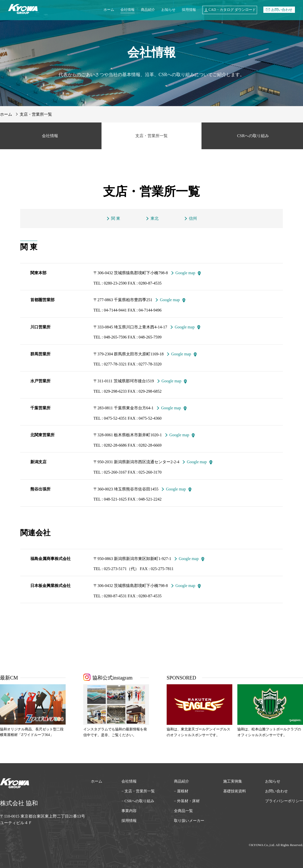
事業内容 (129, 811)
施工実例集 (233, 781)
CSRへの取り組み (253, 136)
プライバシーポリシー (284, 801)
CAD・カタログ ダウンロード (230, 10)
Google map (185, 273)
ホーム (109, 10)
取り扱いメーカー (189, 821)
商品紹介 (148, 10)
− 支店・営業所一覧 (138, 791)
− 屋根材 (181, 791)
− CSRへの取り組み (138, 801)
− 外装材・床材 (187, 801)
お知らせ (168, 10)
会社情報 (128, 10)
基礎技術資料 (235, 791)
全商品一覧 (183, 811)
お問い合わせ (279, 10)
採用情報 (189, 10)
